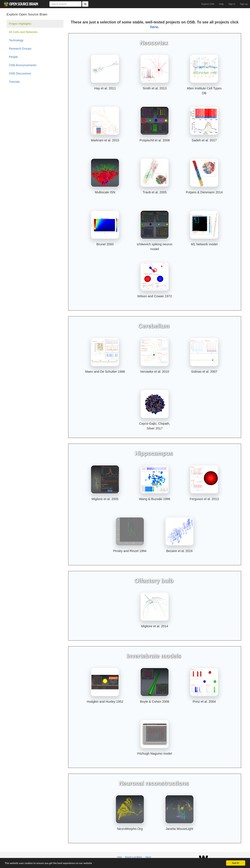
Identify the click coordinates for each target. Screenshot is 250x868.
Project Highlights (20, 24)
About (148, 857)
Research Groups (20, 49)
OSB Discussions (20, 73)
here (154, 27)
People (13, 57)
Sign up (244, 4)
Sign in (232, 4)
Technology (16, 40)
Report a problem (133, 857)
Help (221, 4)
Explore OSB (208, 4)
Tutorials (14, 82)
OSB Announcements (23, 65)
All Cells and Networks (23, 32)
